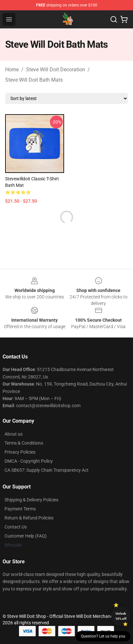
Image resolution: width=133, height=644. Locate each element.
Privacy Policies (20, 452)
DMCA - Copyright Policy (29, 461)
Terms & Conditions (24, 443)
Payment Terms (20, 509)
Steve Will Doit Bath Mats (34, 80)
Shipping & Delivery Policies (31, 500)
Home (12, 70)
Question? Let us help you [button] (103, 636)
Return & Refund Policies (29, 518)
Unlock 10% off (121, 616)
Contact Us (16, 527)
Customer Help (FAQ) (26, 536)
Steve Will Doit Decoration (56, 70)
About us (14, 434)
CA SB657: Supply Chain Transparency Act (47, 470)
